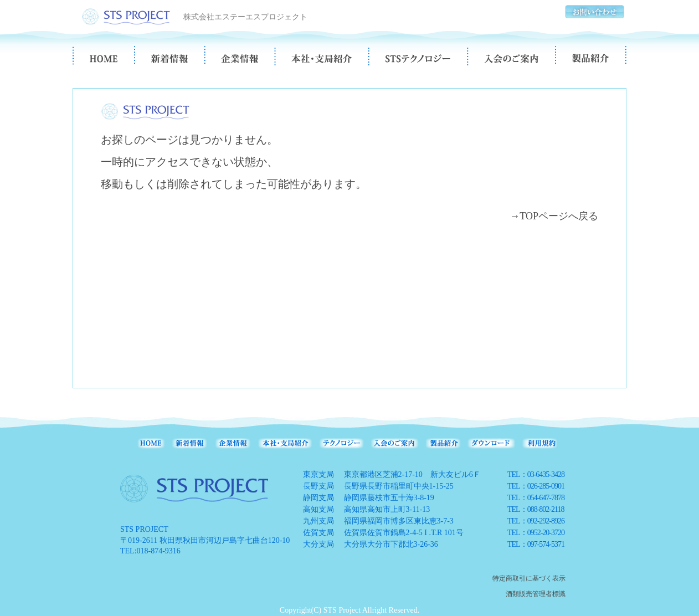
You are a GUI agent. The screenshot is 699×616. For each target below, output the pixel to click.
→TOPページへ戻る (554, 216)
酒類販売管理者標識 (536, 594)
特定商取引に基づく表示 (529, 578)
